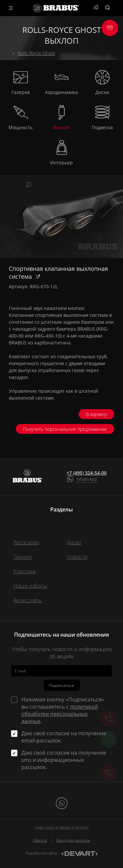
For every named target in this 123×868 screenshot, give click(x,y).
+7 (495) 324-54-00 (87, 473)
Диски (74, 542)
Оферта (40, 840)
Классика (24, 571)
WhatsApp (87, 479)
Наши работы (30, 586)
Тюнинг (23, 557)
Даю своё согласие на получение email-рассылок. (64, 737)
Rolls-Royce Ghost (37, 53)
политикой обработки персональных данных (60, 714)
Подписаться (61, 685)
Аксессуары (28, 600)
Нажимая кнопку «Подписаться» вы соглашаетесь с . (63, 710)
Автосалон (26, 542)
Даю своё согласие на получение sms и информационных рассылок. (64, 760)
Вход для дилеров (73, 840)
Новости (77, 557)
